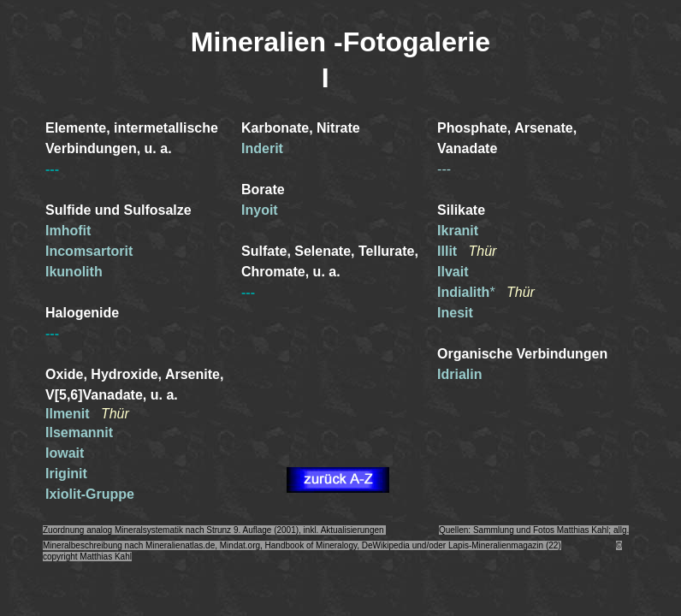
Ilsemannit (79, 432)
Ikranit (458, 231)
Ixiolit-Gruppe (90, 494)
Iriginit (66, 474)
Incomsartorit (89, 251)
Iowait (65, 453)
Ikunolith (74, 272)
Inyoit (260, 210)
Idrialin (459, 374)
